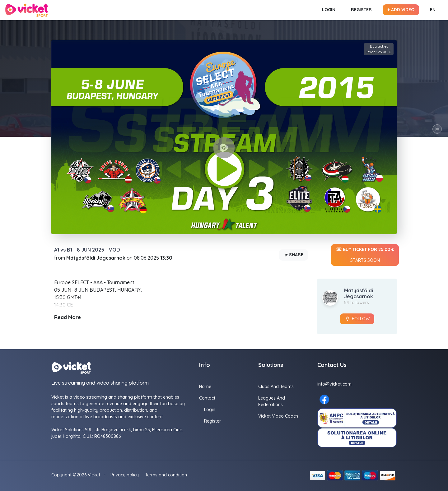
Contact (207, 398)
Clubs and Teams (276, 387)
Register (361, 10)
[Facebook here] (324, 399)
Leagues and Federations (272, 401)
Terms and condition (166, 475)
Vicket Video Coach (278, 416)
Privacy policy (125, 475)
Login (329, 10)
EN (433, 10)
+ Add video (401, 10)
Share (294, 255)
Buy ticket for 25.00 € (365, 255)
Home (205, 387)
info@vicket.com (334, 384)
